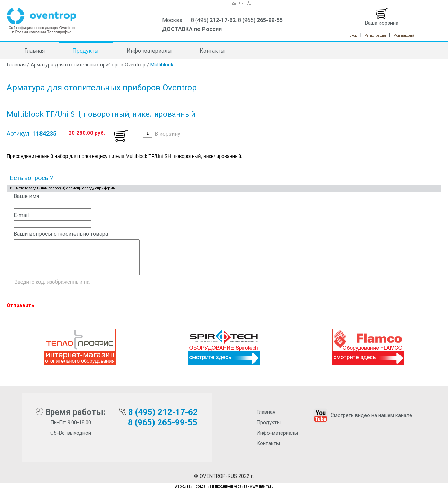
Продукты (86, 51)
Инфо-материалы (149, 51)
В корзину (168, 134)
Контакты (212, 51)
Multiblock (162, 65)
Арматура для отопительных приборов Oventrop (88, 65)
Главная (34, 51)
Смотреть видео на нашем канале (362, 415)
